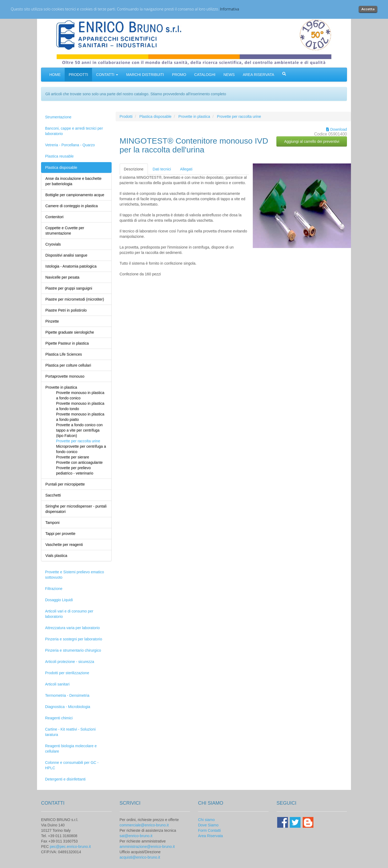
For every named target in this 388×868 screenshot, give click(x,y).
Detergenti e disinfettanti (65, 779)
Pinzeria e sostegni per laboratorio (74, 639)
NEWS (229, 75)
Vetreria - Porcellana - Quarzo (70, 145)
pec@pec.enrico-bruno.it (70, 847)
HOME (55, 75)
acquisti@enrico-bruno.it (140, 857)
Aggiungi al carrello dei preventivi (312, 141)
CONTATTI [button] (107, 75)
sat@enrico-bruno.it (136, 836)
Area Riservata (211, 836)
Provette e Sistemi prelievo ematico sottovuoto (74, 575)
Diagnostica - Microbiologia (68, 707)
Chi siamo (206, 820)
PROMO (179, 75)
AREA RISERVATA (259, 75)
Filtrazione (54, 589)
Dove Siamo (208, 825)
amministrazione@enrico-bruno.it (147, 847)
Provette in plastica (194, 116)
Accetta (368, 9)
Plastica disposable (61, 167)
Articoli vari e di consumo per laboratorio (69, 614)
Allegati (186, 169)
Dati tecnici (162, 169)
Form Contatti (209, 830)
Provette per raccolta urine (239, 116)
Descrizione (134, 169)
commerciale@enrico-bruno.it (144, 825)
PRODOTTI (78, 75)
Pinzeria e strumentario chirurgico (73, 650)
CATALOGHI (205, 75)
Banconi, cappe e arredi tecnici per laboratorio (74, 131)
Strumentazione (58, 117)
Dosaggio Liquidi (59, 600)
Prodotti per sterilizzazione (67, 673)
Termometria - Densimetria (67, 695)
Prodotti (126, 116)
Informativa (230, 9)
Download (337, 129)
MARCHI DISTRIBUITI (145, 75)
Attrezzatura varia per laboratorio (72, 628)
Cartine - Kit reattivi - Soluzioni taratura (70, 732)
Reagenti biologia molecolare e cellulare (71, 749)
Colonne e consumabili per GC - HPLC (72, 765)
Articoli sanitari (57, 684)
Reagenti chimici (59, 718)
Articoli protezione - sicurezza (70, 662)
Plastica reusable (59, 156)
